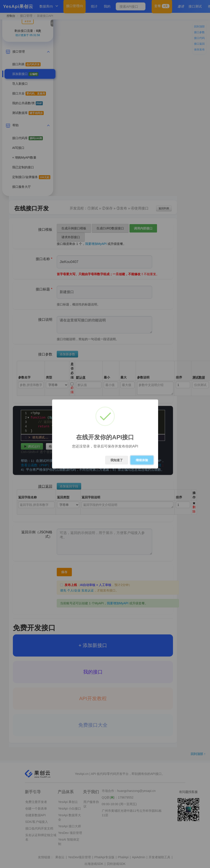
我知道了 (117, 460)
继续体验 (142, 460)
